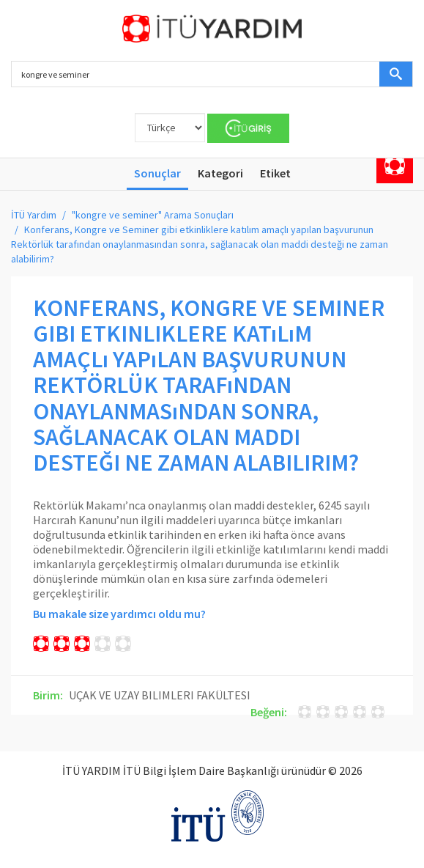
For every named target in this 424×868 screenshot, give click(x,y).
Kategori (220, 173)
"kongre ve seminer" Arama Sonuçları (153, 215)
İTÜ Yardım (34, 215)
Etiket (275, 173)
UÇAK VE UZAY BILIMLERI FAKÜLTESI (160, 695)
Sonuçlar (157, 173)
